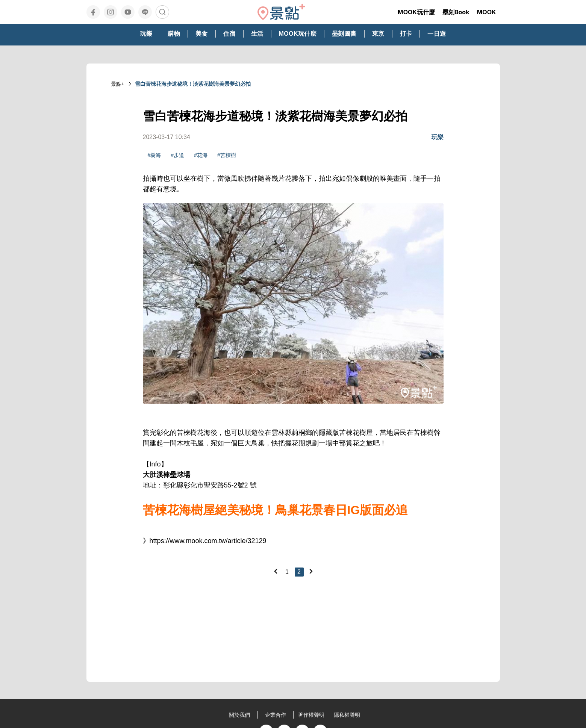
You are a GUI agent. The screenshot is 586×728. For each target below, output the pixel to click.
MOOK (486, 12)
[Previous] (276, 571)
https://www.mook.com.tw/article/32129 (208, 541)
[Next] (311, 571)
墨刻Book (456, 12)
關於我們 (239, 715)
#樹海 (154, 155)
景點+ (118, 84)
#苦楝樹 (227, 155)
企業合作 (276, 715)
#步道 (177, 155)
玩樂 (438, 137)
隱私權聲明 (347, 715)
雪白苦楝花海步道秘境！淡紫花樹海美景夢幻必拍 (193, 84)
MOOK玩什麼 (416, 12)
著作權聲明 (311, 715)
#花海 (201, 155)
